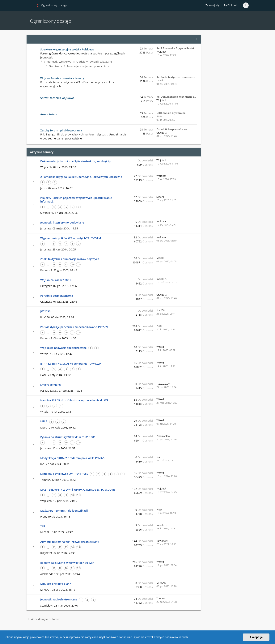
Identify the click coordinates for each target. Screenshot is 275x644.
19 (60, 333)
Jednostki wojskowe (57, 62)
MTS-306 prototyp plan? (55, 584)
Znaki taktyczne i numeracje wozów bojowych (70, 259)
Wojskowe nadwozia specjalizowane (63, 348)
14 (60, 264)
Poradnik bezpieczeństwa (172, 129)
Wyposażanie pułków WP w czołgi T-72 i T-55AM (71, 238)
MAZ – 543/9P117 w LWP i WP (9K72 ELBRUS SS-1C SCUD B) (78, 490)
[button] (190, 638)
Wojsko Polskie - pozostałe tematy (62, 78)
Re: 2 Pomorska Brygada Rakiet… (176, 48)
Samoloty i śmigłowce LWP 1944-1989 (64, 474)
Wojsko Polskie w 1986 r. (56, 280)
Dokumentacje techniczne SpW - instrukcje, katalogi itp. (76, 161)
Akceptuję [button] (256, 637)
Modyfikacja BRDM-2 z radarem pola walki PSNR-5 (72, 458)
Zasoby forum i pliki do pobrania (61, 130)
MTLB (44, 421)
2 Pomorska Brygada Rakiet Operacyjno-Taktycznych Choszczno (81, 177)
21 (72, 333)
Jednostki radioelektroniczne (59, 599)
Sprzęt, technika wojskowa (57, 98)
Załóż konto (231, 5)
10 (66, 443)
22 (78, 333)
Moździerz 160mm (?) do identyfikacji (64, 511)
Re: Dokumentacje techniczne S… (176, 97)
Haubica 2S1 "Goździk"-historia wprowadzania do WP (74, 400)
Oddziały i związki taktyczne (93, 62)
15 (66, 264)
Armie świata (49, 114)
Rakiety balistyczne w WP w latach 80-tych (67, 563)
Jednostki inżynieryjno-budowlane (62, 222)
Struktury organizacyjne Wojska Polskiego (67, 49)
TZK (43, 526)
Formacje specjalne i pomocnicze (87, 66)
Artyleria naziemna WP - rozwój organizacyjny (70, 542)
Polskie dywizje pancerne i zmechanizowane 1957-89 (74, 327)
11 (72, 443)
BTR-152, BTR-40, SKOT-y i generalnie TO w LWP (71, 364)
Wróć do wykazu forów (44, 619)
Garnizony (54, 66)
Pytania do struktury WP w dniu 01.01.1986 (68, 437)
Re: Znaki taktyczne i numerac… (176, 77)
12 (78, 443)
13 (54, 264)
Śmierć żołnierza (51, 385)
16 (72, 264)
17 (78, 264)
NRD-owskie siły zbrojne (171, 113)
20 (66, 333)
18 (54, 333)
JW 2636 (45, 311)
